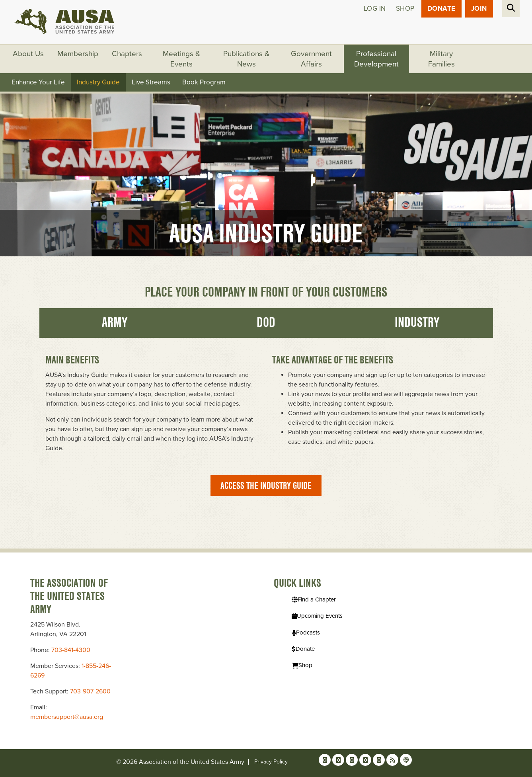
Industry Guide (98, 82)
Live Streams (151, 82)
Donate (441, 9)
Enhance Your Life (38, 82)
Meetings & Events (181, 59)
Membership (78, 54)
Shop (405, 9)
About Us (28, 54)
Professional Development (376, 59)
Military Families (441, 59)
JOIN (479, 9)
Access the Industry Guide (266, 485)
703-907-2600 (90, 691)
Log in (375, 9)
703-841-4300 (71, 650)
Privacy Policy (271, 762)
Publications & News (246, 59)
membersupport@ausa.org (67, 717)
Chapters (127, 54)
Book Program (204, 82)
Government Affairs (311, 59)
